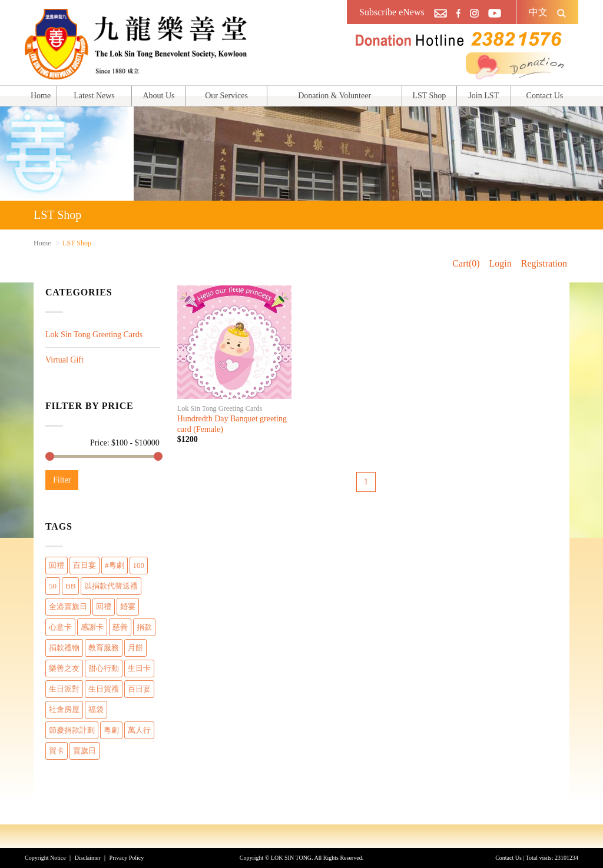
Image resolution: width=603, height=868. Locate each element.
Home (41, 96)
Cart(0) (466, 263)
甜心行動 (104, 668)
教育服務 (104, 648)
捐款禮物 (64, 648)
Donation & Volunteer (334, 96)
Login (501, 263)
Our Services (226, 96)
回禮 (57, 565)
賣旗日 (85, 751)
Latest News (94, 96)
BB (70, 586)
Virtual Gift (64, 360)
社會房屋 (64, 709)
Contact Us (545, 96)
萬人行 (139, 730)
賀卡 (57, 751)
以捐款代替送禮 (111, 586)
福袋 (96, 709)
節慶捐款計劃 (72, 730)
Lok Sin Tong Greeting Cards (94, 335)
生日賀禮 (104, 689)
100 (139, 565)
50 (53, 586)
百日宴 (85, 565)
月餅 (135, 648)
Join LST (483, 96)
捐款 (144, 627)
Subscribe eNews (392, 12)
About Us (158, 96)
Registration (544, 263)
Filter (62, 480)
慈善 (120, 627)
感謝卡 (92, 627)
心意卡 (60, 627)
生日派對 (64, 689)
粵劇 (111, 730)
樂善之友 (64, 668)
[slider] (50, 456)
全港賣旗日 (68, 606)
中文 (538, 12)
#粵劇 (115, 565)
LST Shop (429, 96)
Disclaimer (88, 858)
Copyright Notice (45, 858)
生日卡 (139, 668)
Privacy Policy (127, 858)
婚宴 (128, 606)
